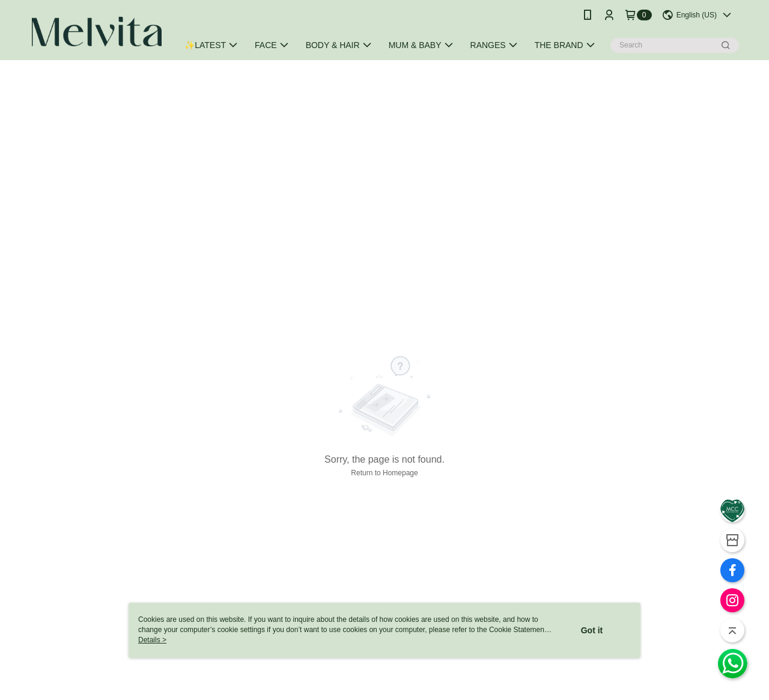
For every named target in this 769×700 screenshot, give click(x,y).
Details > (152, 640)
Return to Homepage (384, 473)
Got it (592, 630)
